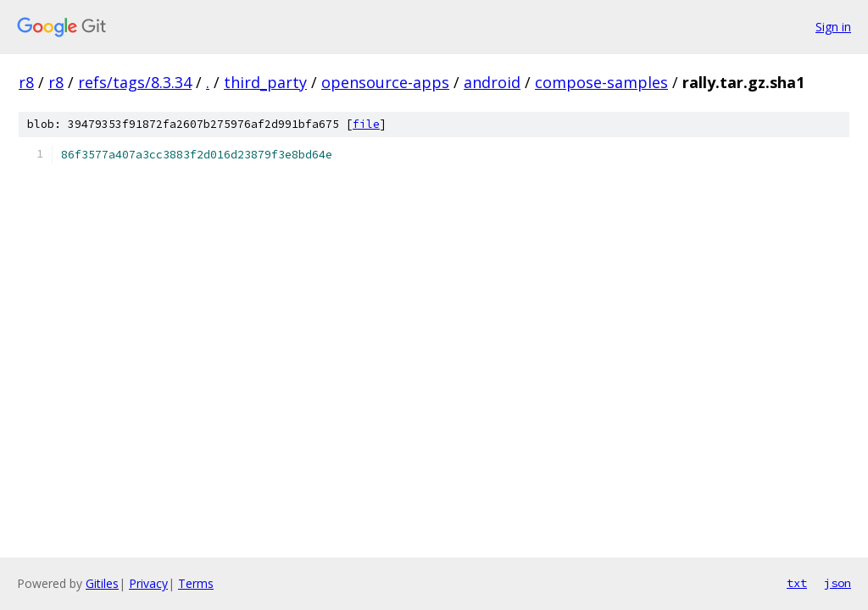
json (837, 583)
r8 (26, 82)
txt (797, 583)
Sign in (833, 27)
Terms (196, 583)
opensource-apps (385, 82)
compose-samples (601, 82)
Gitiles (102, 583)
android (492, 82)
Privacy (148, 583)
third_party (265, 82)
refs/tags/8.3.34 (135, 82)
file (366, 124)
